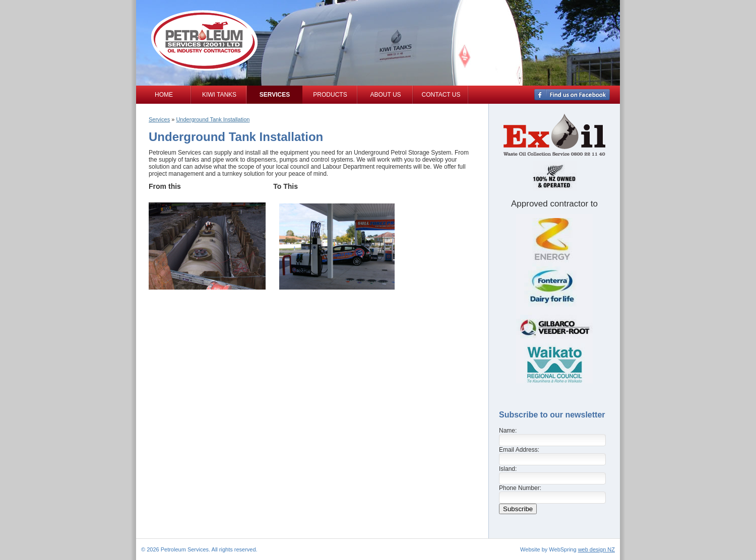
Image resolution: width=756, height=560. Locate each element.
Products (330, 95)
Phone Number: (520, 488)
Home (164, 95)
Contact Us (441, 95)
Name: (508, 431)
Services (275, 95)
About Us (385, 95)
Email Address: (519, 450)
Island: (508, 469)
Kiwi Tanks (219, 95)
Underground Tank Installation (213, 119)
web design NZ (596, 549)
